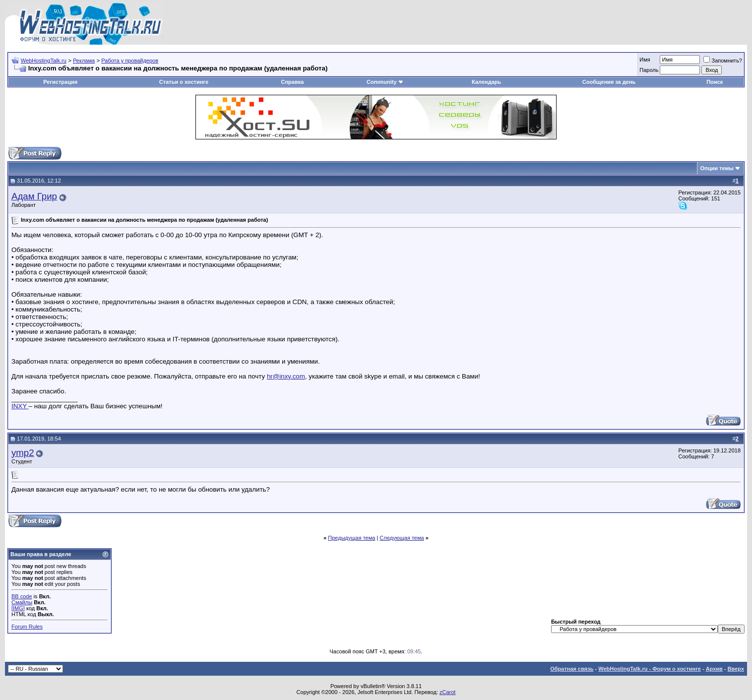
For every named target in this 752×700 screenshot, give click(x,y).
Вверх (736, 669)
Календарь (486, 82)
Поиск (715, 82)
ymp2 (23, 453)
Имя (645, 60)
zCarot (447, 692)
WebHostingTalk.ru (44, 61)
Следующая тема (402, 538)
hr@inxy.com (286, 376)
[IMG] (18, 608)
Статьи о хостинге (184, 82)
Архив (714, 669)
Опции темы (717, 168)
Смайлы (22, 602)
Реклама (84, 61)
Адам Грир (34, 196)
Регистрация (60, 82)
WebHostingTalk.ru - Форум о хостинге (650, 669)
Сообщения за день (609, 82)
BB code (22, 596)
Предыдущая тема (351, 538)
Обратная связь (572, 669)
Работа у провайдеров (130, 61)
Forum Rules (27, 627)
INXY (20, 406)
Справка (292, 82)
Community (385, 82)
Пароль (649, 70)
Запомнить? (723, 61)
